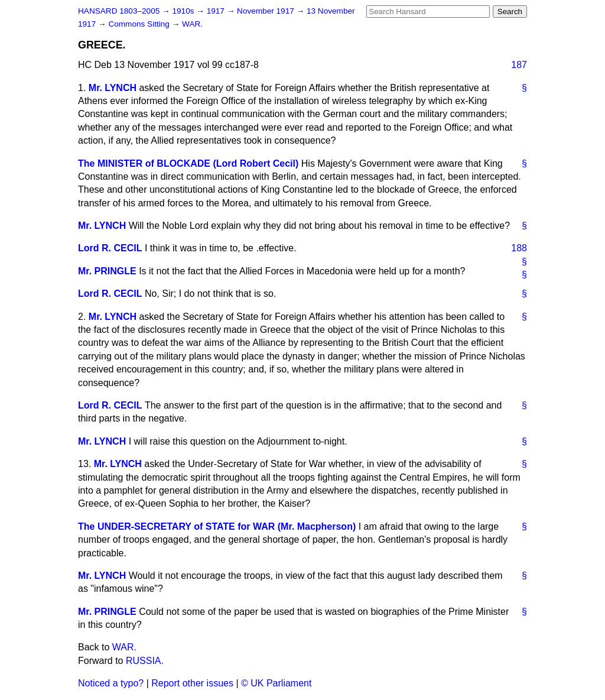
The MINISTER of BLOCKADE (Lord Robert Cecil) (188, 163)
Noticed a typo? (111, 683)
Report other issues (192, 683)
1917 (217, 11)
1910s (184, 11)
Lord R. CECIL (110, 248)
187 (519, 65)
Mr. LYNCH (113, 88)
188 (519, 248)
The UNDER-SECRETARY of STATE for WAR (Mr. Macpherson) (217, 526)
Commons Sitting (140, 24)
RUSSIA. (145, 661)
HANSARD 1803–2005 (119, 11)
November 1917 (267, 11)
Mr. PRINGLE (107, 271)
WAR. (192, 24)
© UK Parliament (276, 683)
